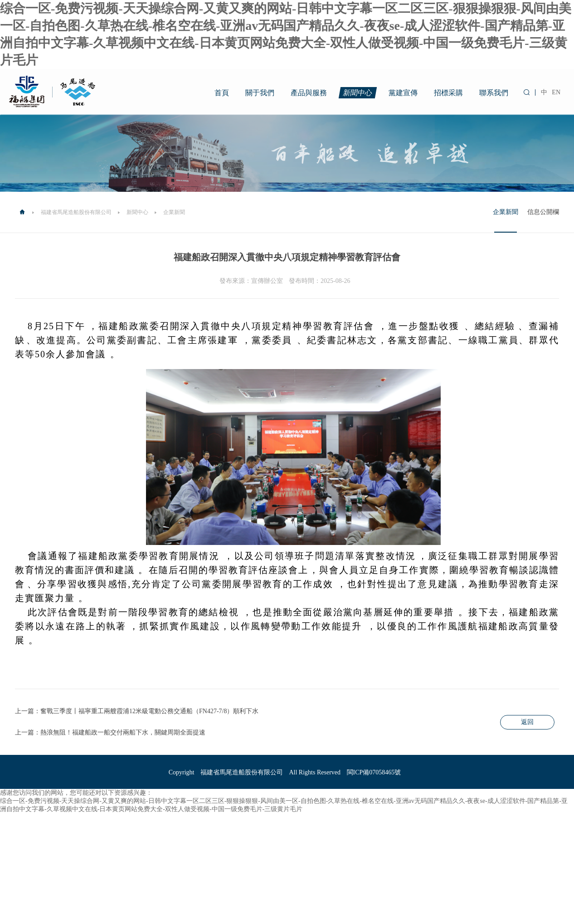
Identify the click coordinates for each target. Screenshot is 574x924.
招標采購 (448, 93)
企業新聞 (506, 212)
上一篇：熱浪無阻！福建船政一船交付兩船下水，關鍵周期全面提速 (110, 732)
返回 (527, 722)
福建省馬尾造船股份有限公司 (76, 212)
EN (556, 92)
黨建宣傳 (403, 93)
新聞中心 (358, 93)
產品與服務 (309, 93)
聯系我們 (494, 93)
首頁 (222, 93)
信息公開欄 (543, 212)
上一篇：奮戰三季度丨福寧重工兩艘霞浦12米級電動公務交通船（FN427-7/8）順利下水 (137, 711)
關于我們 (260, 93)
